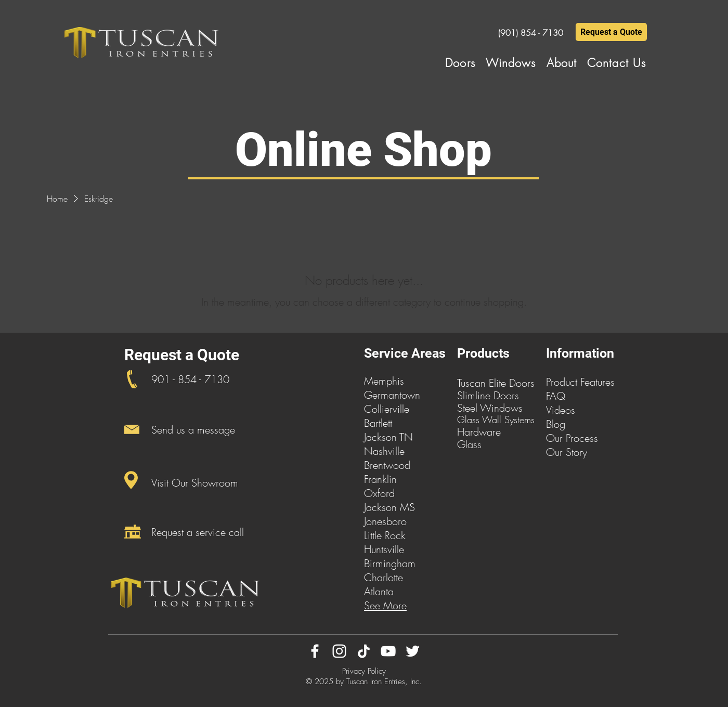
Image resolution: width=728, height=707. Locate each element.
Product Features (580, 382)
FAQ (556, 396)
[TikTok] (364, 651)
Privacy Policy (364, 671)
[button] (460, 63)
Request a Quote (182, 355)
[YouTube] (388, 651)
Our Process (572, 438)
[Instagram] (339, 651)
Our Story (567, 452)
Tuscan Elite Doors (496, 383)
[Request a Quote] (611, 32)
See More (385, 605)
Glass (469, 444)
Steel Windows (490, 408)
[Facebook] (315, 651)
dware (487, 432)
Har (465, 432)
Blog (556, 424)
